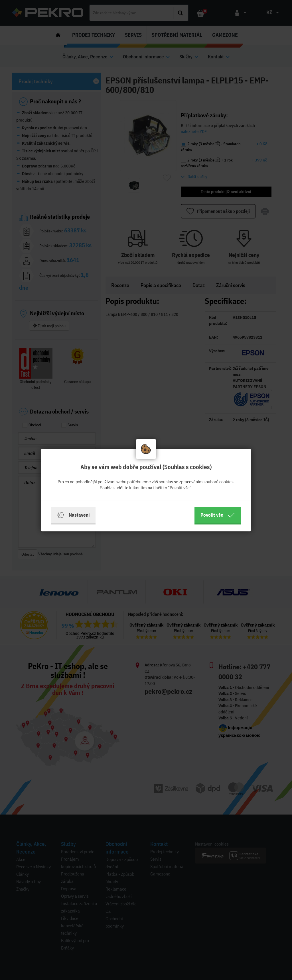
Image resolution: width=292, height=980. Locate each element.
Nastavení (73, 515)
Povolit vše (218, 515)
